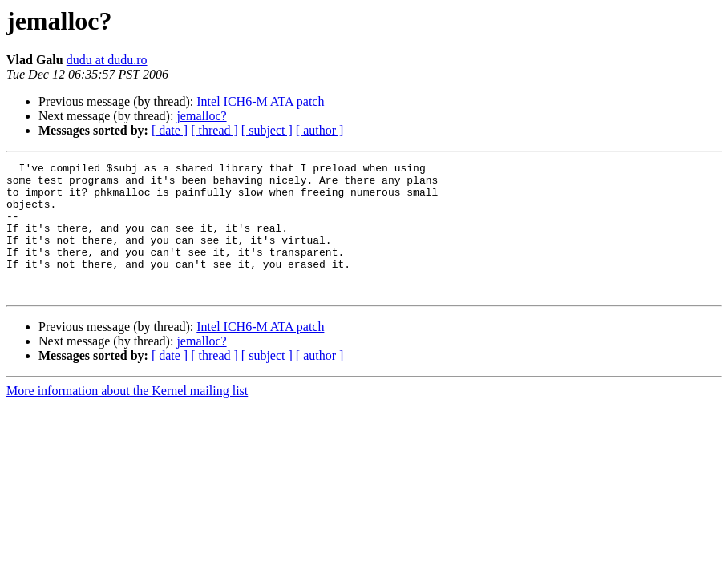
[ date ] (170, 130)
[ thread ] (214, 130)
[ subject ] (267, 130)
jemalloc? (201, 116)
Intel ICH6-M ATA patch (260, 101)
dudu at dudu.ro (107, 60)
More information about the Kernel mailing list (127, 417)
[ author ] (320, 130)
